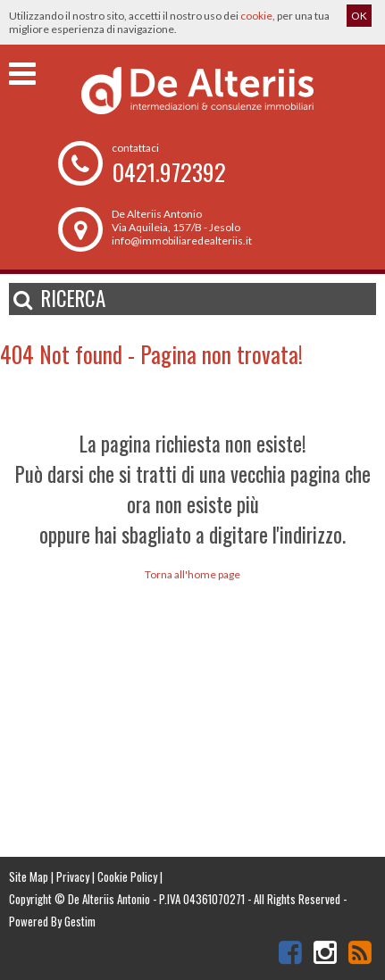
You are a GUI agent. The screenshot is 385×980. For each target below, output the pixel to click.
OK (359, 16)
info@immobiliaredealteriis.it (182, 241)
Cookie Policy (127, 876)
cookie (256, 16)
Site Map (29, 876)
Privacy (73, 876)
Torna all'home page (192, 574)
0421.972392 (169, 172)
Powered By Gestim (52, 921)
